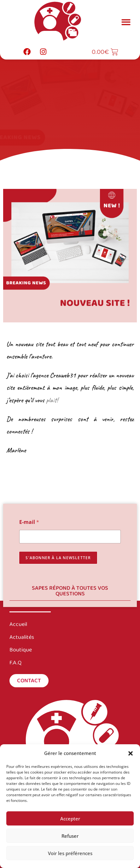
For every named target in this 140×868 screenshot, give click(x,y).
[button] (131, 753)
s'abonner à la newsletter (58, 558)
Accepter (70, 819)
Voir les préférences (70, 853)
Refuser (70, 836)
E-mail (29, 522)
